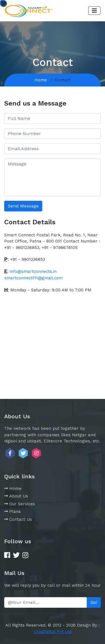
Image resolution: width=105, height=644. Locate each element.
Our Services (20, 504)
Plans (12, 511)
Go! (94, 602)
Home (41, 80)
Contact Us (18, 519)
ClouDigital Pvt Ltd (53, 632)
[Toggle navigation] (94, 11)
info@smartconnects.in (33, 271)
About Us (16, 496)
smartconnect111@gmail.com (33, 278)
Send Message (23, 206)
